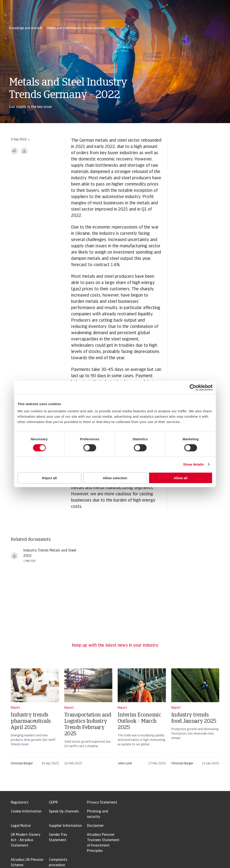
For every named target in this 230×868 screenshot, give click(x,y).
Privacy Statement (102, 803)
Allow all (181, 478)
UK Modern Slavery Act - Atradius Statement (26, 840)
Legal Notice (21, 826)
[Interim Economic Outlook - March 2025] (142, 719)
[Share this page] (14, 151)
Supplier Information (65, 826)
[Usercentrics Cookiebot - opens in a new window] (193, 388)
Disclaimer (95, 826)
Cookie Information (26, 812)
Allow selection (115, 478)
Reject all (50, 478)
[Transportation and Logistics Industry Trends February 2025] (88, 719)
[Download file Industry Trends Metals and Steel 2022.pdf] (14, 556)
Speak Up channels (64, 812)
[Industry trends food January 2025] (195, 719)
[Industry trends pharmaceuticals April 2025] (35, 719)
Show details (194, 464)
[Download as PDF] (24, 151)
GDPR (53, 803)
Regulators (20, 803)
